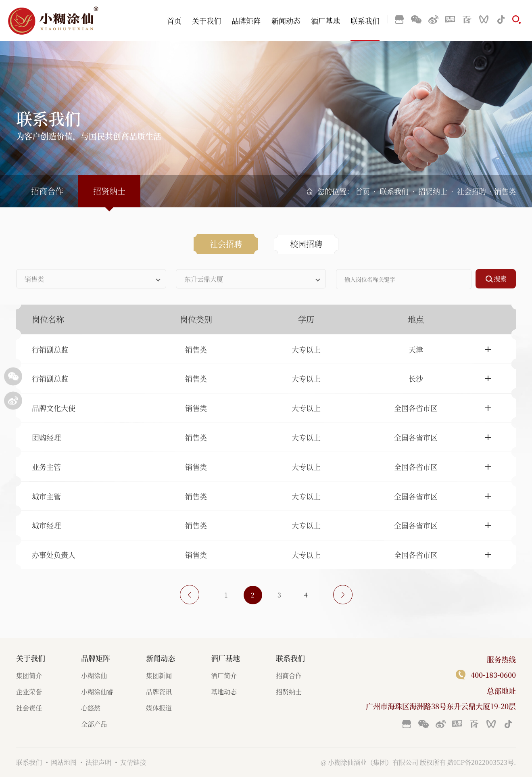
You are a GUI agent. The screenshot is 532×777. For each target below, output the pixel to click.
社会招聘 (471, 191)
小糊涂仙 (94, 676)
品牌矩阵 (246, 21)
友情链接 (133, 762)
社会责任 (29, 708)
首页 (174, 21)
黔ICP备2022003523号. (482, 762)
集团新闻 (159, 676)
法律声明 (98, 762)
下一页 (343, 595)
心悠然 (91, 708)
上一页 (190, 595)
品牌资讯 (159, 692)
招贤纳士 (433, 191)
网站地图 (64, 762)
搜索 (500, 279)
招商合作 (47, 191)
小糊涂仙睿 (97, 692)
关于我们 (207, 21)
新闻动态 (286, 21)
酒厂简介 (224, 676)
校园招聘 (306, 244)
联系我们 (365, 21)
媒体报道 (159, 708)
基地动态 (224, 692)
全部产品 (94, 724)
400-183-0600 (493, 675)
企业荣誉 (29, 692)
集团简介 (29, 676)
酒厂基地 (325, 21)
